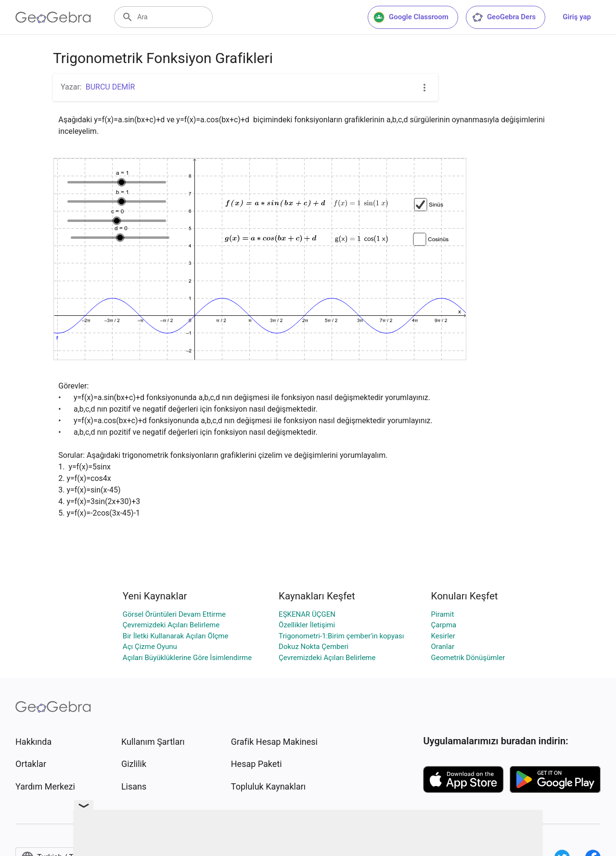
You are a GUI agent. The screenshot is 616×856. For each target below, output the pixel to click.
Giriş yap (577, 17)
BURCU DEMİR (110, 87)
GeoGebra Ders (504, 17)
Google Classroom (411, 17)
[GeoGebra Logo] (53, 17)
